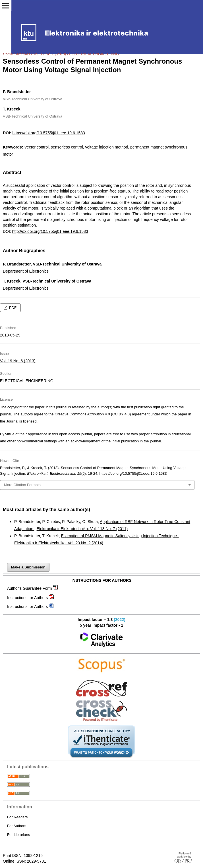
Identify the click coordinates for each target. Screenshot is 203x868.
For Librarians (18, 835)
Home (8, 54)
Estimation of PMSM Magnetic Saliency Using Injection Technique (119, 536)
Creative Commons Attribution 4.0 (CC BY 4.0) (93, 414)
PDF (12, 308)
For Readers (17, 817)
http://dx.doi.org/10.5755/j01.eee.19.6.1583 (50, 231)
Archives (23, 54)
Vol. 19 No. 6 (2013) (49, 54)
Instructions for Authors (27, 598)
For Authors (17, 826)
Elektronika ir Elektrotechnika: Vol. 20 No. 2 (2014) (59, 543)
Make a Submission (28, 567)
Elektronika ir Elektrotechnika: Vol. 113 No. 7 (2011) (82, 529)
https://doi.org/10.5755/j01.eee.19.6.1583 (48, 133)
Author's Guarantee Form (30, 588)
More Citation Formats (22, 485)
